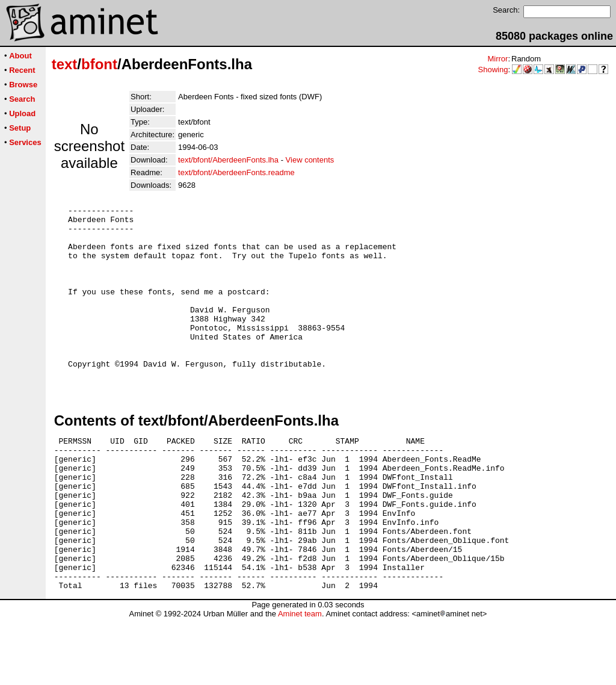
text (65, 64)
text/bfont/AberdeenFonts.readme (236, 172)
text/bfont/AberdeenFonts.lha (228, 160)
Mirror (497, 59)
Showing (493, 70)
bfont (99, 64)
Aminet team (300, 680)
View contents (310, 160)
